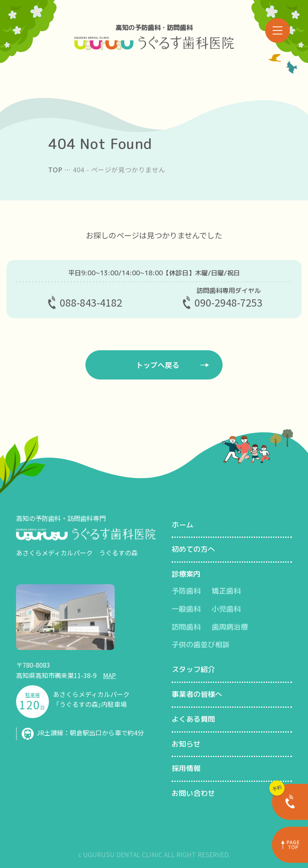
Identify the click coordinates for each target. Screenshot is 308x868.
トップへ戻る (158, 365)
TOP (55, 170)
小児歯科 (226, 609)
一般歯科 (186, 609)
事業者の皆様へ (197, 694)
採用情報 (186, 768)
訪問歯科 (186, 627)
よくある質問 (193, 719)
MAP (109, 675)
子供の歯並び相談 (201, 645)
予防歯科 (186, 591)
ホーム (182, 525)
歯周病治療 (230, 627)
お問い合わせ (193, 793)
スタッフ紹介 (193, 669)
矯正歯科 (226, 591)
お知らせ (186, 744)
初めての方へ (193, 549)
